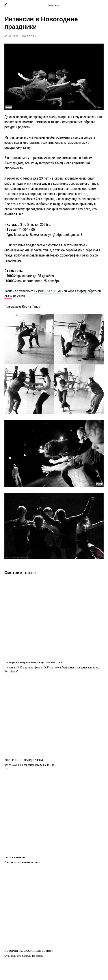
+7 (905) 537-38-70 (48, 291)
